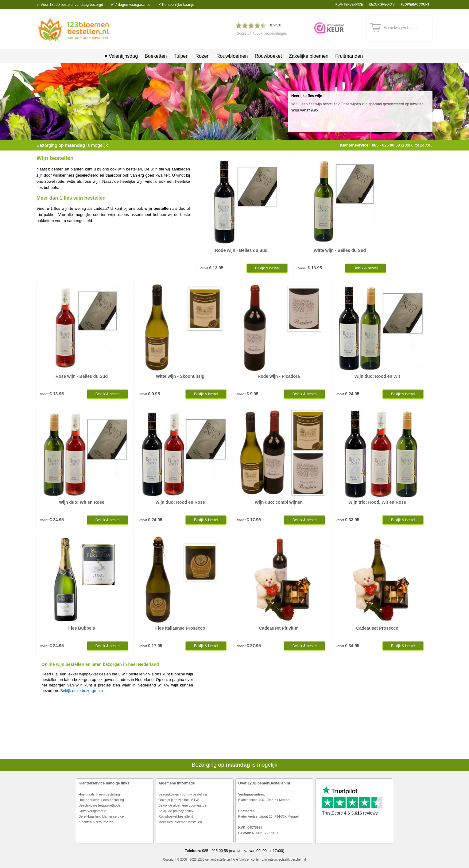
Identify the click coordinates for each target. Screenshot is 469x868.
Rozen (202, 56)
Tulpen (181, 56)
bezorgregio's (382, 4)
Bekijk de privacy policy (176, 811)
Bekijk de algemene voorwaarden (183, 805)
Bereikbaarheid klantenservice (101, 816)
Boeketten (156, 56)
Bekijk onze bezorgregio (81, 691)
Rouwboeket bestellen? (176, 816)
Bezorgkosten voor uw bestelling (183, 794)
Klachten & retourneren (96, 822)
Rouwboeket (268, 56)
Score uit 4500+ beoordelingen (262, 33)
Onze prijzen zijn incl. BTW (178, 800)
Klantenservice (349, 4)
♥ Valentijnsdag (119, 56)
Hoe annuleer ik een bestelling (101, 800)
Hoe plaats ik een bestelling (99, 794)
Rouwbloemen (232, 56)
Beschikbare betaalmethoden (100, 805)
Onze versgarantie (92, 811)
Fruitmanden (349, 56)
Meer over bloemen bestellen (180, 822)
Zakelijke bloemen (309, 56)
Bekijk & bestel (267, 268)
